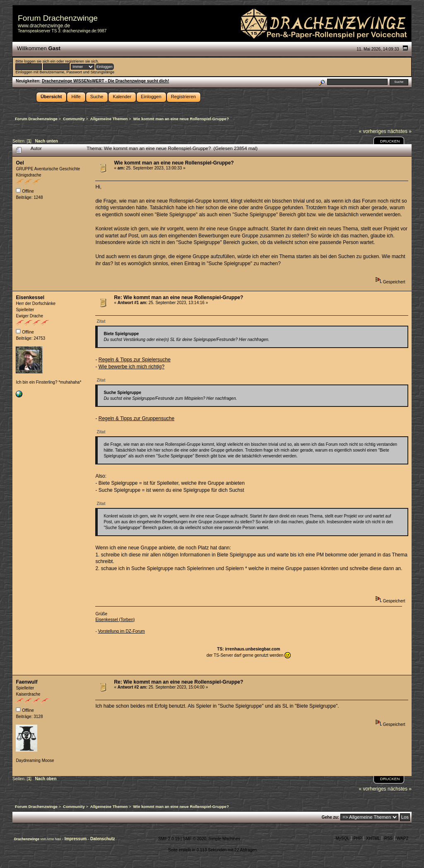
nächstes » (400, 131)
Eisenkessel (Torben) (115, 620)
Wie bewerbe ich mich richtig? (131, 367)
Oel (20, 163)
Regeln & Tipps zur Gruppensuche (136, 418)
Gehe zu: (330, 817)
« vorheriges (373, 131)
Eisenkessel (30, 297)
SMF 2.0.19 (169, 839)
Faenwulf (26, 682)
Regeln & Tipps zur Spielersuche (135, 360)
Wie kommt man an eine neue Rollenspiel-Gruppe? (174, 163)
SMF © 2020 (195, 839)
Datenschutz (102, 839)
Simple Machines (224, 839)
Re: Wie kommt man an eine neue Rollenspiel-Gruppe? (178, 297)
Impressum (76, 839)
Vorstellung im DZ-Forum (122, 631)
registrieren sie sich (81, 61)
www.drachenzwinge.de (44, 26)
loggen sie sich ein (40, 61)
